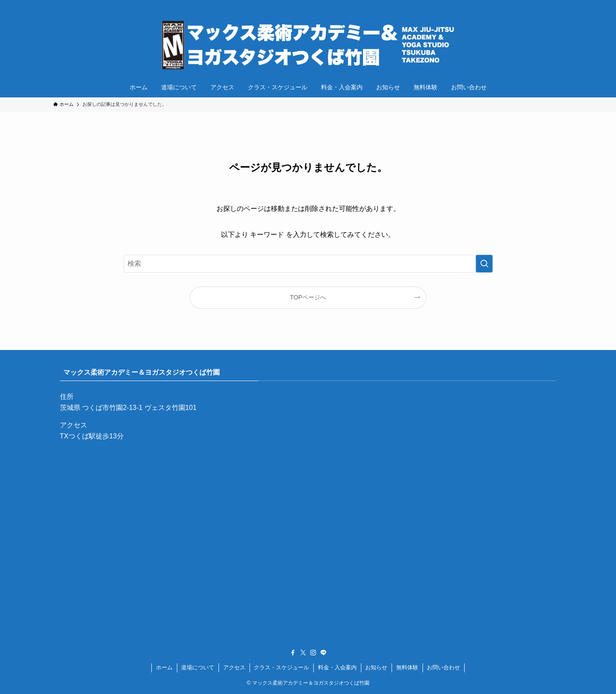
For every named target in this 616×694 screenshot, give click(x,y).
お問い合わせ (443, 667)
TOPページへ (308, 297)
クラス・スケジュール (281, 667)
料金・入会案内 (337, 667)
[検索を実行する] (484, 264)
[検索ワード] (308, 264)
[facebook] (525, 5)
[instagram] (547, 5)
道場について (198, 667)
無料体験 (407, 667)
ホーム (164, 667)
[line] (558, 5)
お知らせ (376, 667)
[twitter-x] (536, 5)
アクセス (234, 667)
